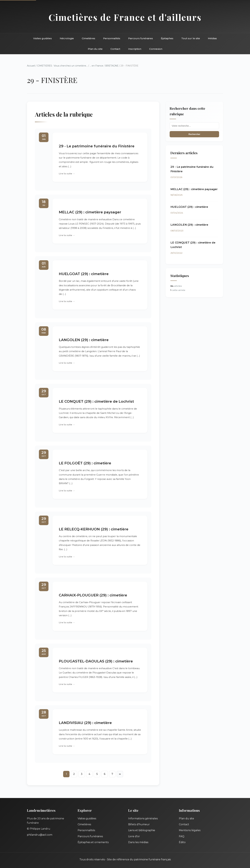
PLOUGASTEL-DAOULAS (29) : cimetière (96, 661)
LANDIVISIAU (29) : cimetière (85, 723)
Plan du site (95, 49)
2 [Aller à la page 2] (74, 774)
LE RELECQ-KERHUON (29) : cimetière (94, 529)
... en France (96, 66)
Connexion (156, 49)
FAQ (182, 836)
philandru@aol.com (40, 835)
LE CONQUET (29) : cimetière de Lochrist (96, 401)
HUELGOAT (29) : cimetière (84, 274)
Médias (212, 38)
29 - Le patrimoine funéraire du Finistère (97, 146)
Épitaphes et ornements (93, 842)
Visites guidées (42, 38)
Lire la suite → (67, 174)
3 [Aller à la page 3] (82, 774)
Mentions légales (190, 830)
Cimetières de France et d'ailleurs (125, 17)
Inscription (135, 49)
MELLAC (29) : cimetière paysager (90, 212)
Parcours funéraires (141, 38)
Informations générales (143, 818)
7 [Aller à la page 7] (112, 774)
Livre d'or (134, 836)
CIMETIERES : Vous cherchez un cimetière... (62, 66)
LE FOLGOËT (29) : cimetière (85, 463)
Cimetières (88, 38)
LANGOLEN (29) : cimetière (84, 340)
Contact (115, 49)
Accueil (31, 66)
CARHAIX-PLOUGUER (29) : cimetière (93, 595)
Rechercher (194, 134)
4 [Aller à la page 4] (89, 774)
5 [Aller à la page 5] (97, 774)
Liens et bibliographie (142, 830)
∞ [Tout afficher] (120, 774)
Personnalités (112, 38)
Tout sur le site (191, 38)
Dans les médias (138, 842)
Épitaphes (167, 38)
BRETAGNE (112, 66)
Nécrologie (67, 38)
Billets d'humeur (139, 824)
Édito (182, 842)
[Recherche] (194, 126)
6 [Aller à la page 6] (105, 774)
